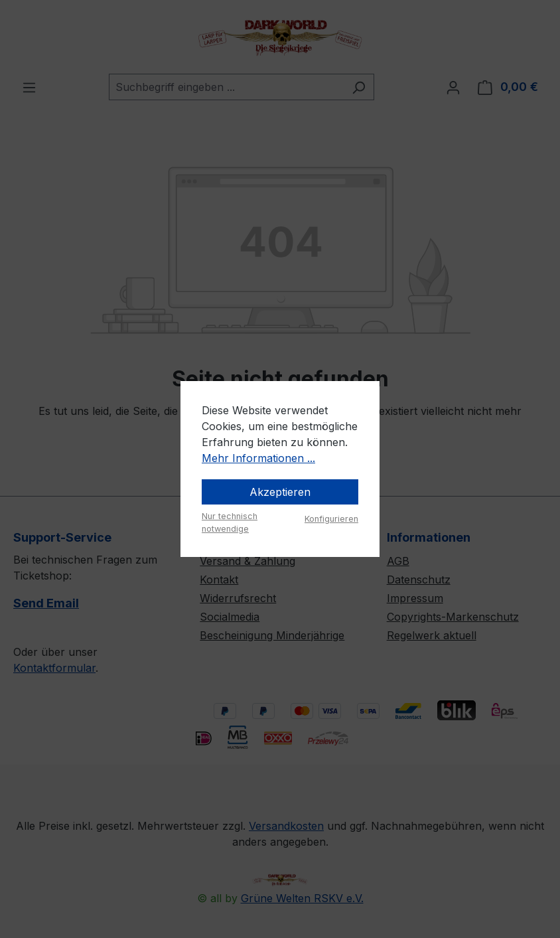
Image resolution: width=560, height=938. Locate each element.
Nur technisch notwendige (230, 522)
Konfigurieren (331, 519)
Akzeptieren (280, 492)
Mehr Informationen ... (258, 458)
